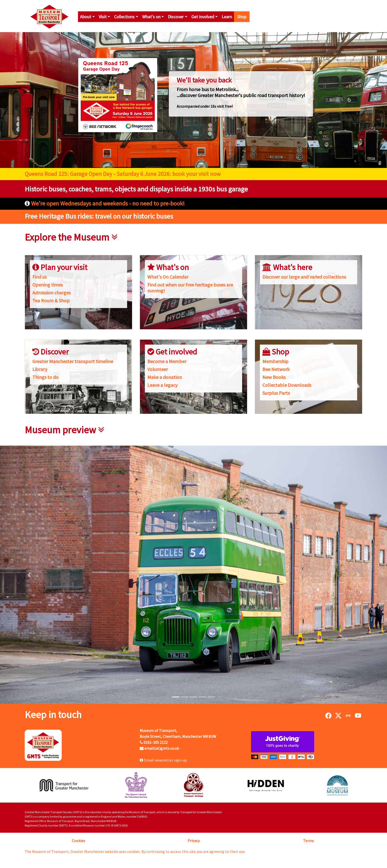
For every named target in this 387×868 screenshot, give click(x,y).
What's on (151, 17)
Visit (103, 17)
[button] (29, 575)
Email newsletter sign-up (163, 760)
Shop (242, 17)
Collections (124, 17)
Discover (176, 17)
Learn (227, 17)
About (86, 17)
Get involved (203, 17)
